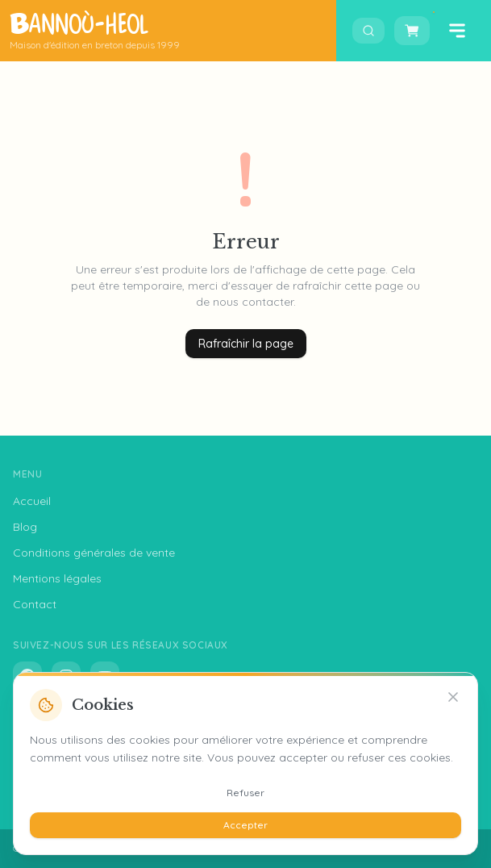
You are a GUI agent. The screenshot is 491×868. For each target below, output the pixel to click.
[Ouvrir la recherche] (368, 31)
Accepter (245, 825)
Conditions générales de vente (94, 553)
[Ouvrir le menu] (457, 31)
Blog (25, 527)
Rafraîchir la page (246, 344)
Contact (35, 604)
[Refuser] (453, 697)
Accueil (32, 501)
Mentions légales (57, 578)
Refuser (245, 793)
